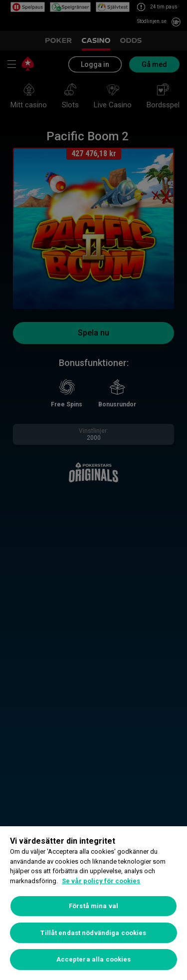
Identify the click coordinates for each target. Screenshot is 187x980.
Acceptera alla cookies (94, 959)
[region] (93, 903)
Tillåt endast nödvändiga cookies (93, 933)
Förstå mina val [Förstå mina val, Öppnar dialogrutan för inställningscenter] (93, 906)
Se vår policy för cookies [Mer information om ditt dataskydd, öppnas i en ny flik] (101, 881)
